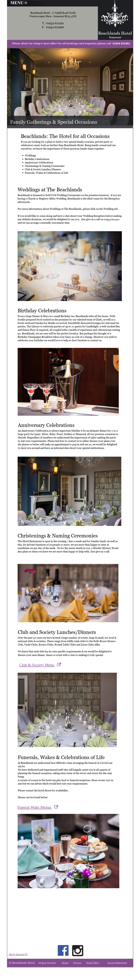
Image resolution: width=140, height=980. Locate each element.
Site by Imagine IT (18, 954)
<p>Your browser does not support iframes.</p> (43, 808)
